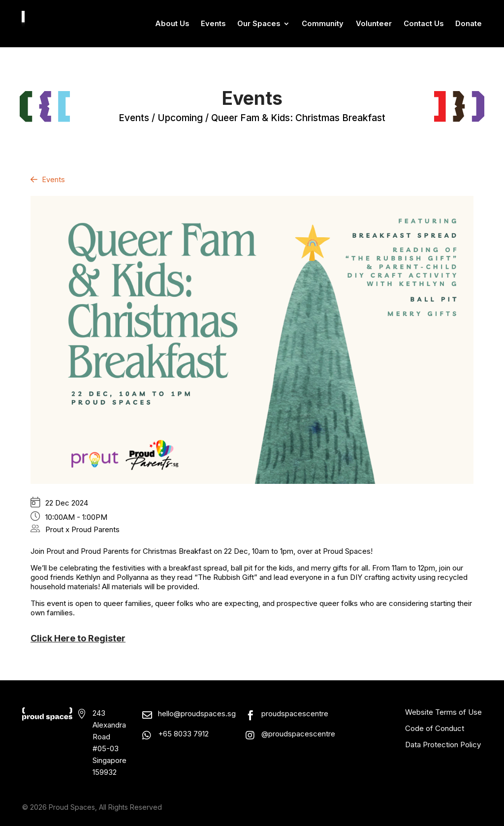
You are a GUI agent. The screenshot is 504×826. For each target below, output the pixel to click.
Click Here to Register (78, 638)
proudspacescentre (295, 714)
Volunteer (374, 24)
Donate (469, 24)
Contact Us (424, 24)
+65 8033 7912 (183, 734)
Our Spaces (259, 24)
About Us (172, 24)
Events (213, 24)
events (134, 118)
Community (323, 24)
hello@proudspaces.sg (197, 714)
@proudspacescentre (298, 734)
